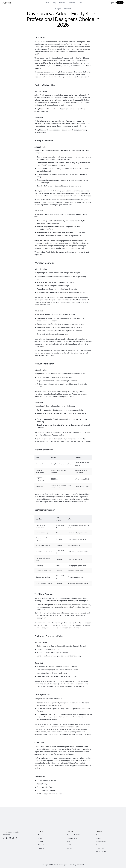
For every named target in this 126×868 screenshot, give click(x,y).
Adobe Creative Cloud (45, 787)
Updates (70, 845)
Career (80, 3)
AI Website (41, 845)
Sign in (112, 3)
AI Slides (40, 841)
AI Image (41, 835)
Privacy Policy (100, 848)
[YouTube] (7, 838)
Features (47, 3)
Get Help (70, 848)
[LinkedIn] (10, 838)
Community (72, 3)
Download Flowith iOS (74, 835)
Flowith (53, 727)
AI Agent (58, 9)
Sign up (120, 3)
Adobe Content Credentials (47, 790)
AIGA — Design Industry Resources (50, 794)
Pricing (54, 3)
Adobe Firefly (42, 784)
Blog (68, 841)
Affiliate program (101, 841)
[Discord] (13, 838)
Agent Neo (41, 848)
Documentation (72, 838)
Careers (98, 838)
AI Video (40, 838)
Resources (62, 3)
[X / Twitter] (3, 838)
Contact (99, 845)
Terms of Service (101, 851)
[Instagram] (17, 838)
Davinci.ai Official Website (47, 781)
